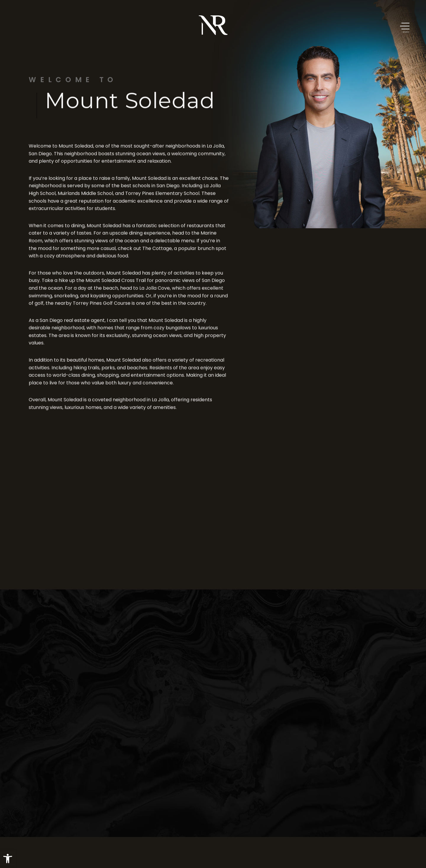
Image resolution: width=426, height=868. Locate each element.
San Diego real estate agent (72, 325)
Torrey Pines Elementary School (162, 198)
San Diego (40, 158)
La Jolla (215, 151)
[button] (8, 859)
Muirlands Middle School (85, 198)
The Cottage (157, 253)
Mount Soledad (76, 151)
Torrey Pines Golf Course (102, 308)
